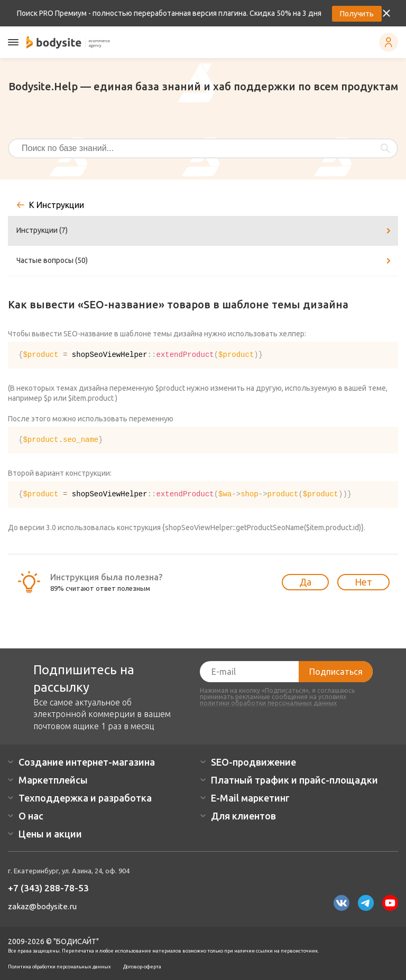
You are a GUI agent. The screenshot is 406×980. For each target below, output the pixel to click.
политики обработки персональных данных (268, 703)
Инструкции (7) (205, 231)
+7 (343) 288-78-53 (48, 888)
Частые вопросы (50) (205, 261)
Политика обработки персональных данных (59, 967)
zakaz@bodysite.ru (42, 906)
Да (305, 582)
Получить (357, 14)
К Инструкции (57, 205)
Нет (363, 582)
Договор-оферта (142, 967)
